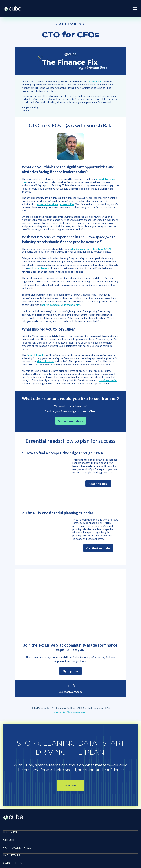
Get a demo (71, 715)
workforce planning (39, 268)
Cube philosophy (36, 355)
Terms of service (15, 856)
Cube (14, 9)
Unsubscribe (60, 642)
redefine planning (108, 380)
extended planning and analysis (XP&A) (90, 249)
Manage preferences (77, 642)
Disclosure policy (15, 861)
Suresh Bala (95, 81)
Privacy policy (13, 852)
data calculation (46, 361)
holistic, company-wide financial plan (61, 305)
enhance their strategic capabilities (56, 204)
